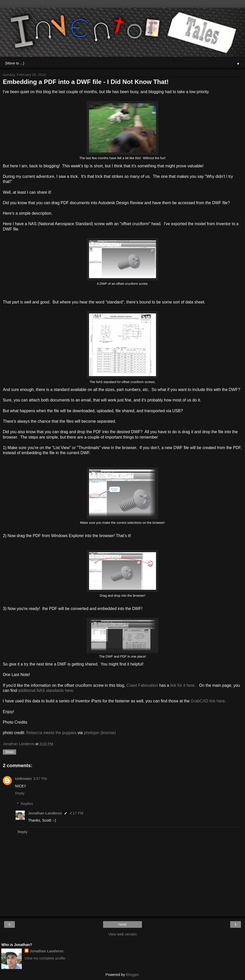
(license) (108, 733)
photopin (92, 733)
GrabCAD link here (208, 701)
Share (9, 752)
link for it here (182, 685)
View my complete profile (45, 958)
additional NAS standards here (46, 690)
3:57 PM (40, 779)
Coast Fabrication (142, 685)
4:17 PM (76, 813)
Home (122, 924)
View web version (122, 934)
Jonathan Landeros (45, 813)
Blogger (132, 975)
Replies (27, 804)
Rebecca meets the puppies (51, 733)
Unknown (23, 779)
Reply (20, 793)
